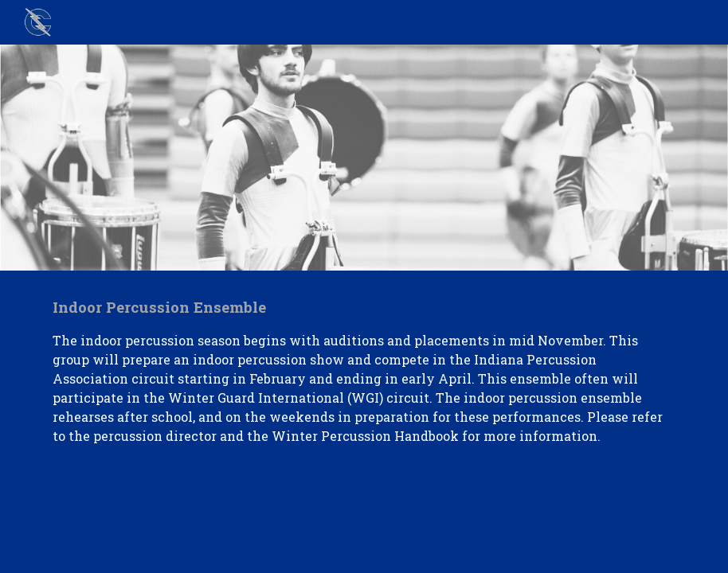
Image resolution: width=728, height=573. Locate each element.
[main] (364, 371)
